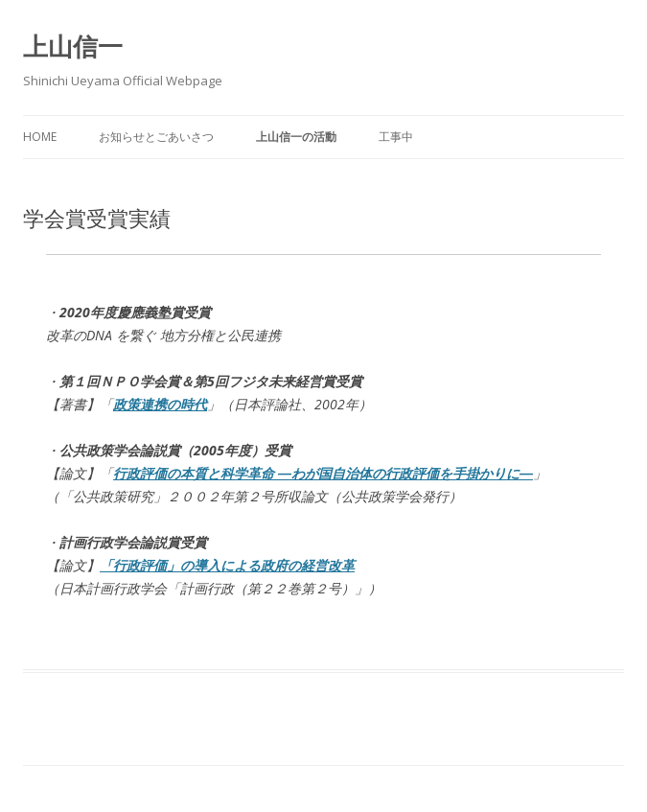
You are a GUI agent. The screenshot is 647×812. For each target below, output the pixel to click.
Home (40, 137)
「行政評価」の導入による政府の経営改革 (227, 565)
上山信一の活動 (296, 137)
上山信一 (73, 46)
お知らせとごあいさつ (156, 137)
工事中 (396, 137)
